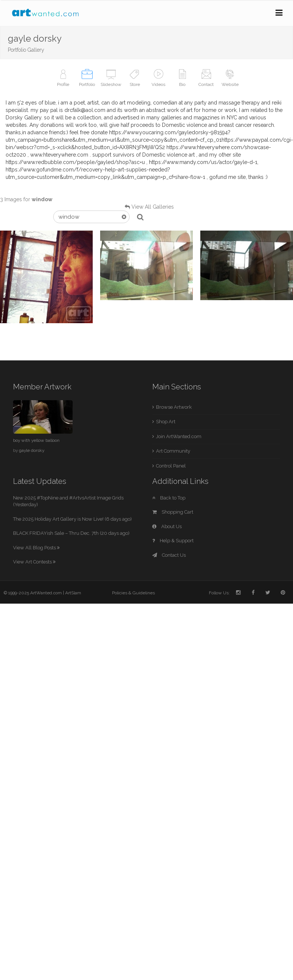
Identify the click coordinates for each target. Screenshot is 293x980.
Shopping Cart (173, 512)
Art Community (173, 451)
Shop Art (166, 422)
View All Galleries (153, 207)
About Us (167, 526)
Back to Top (169, 498)
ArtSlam (73, 593)
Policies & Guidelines (133, 593)
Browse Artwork (174, 407)
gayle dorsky (32, 450)
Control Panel (171, 466)
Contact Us (169, 555)
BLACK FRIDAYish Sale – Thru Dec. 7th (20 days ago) (71, 533)
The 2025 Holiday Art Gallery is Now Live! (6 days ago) (72, 519)
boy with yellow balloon (36, 440)
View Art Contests (34, 562)
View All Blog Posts (36, 548)
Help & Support (173, 541)
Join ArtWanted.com (179, 436)
